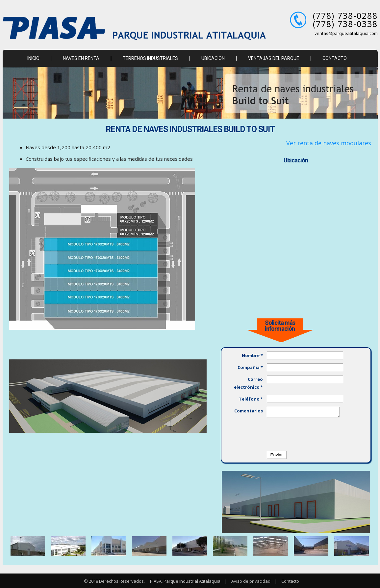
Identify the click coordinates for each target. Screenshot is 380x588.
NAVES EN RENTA (81, 58)
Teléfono (251, 399)
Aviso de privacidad (251, 581)
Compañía (250, 367)
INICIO (33, 58)
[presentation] (317, 434)
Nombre (252, 355)
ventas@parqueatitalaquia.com (346, 33)
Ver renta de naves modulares (329, 143)
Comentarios (249, 411)
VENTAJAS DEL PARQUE (274, 58)
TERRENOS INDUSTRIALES (150, 58)
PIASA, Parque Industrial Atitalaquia (185, 581)
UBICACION (213, 58)
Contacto (290, 581)
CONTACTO (335, 58)
